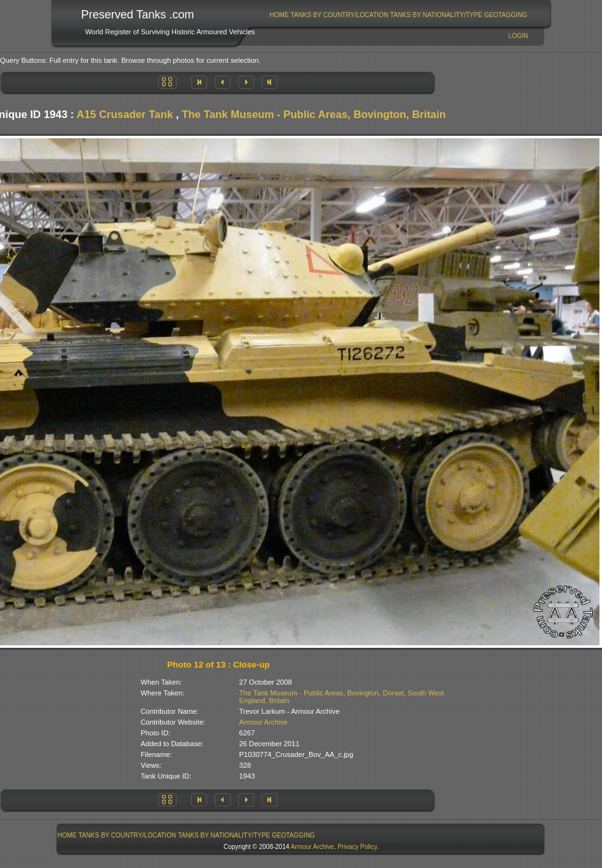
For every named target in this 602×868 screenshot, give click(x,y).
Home (279, 15)
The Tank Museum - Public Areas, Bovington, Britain (314, 115)
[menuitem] (279, 15)
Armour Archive (264, 722)
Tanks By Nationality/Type (436, 15)
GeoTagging (505, 15)
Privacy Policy (358, 847)
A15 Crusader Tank (125, 115)
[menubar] (398, 15)
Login (518, 36)
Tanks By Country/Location (340, 15)
